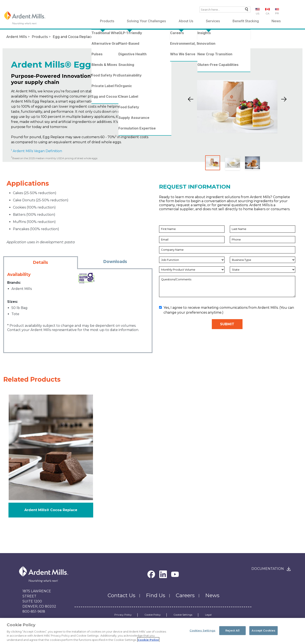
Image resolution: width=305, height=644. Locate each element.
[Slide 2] (233, 163)
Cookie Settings (183, 615)
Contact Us (121, 595)
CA (268, 13)
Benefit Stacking (246, 21)
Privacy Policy (123, 615)
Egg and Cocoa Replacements (78, 37)
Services (213, 21)
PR (277, 13)
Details (40, 262)
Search (246, 10)
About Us (186, 21)
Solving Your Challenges (146, 21)
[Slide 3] (252, 163)
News (276, 21)
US (258, 13)
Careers (185, 595)
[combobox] (225, 10)
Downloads (115, 262)
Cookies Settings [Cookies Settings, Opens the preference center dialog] (202, 632)
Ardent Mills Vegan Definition (37, 151)
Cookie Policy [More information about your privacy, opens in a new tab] (148, 641)
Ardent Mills (17, 37)
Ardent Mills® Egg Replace (137, 37)
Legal (208, 615)
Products (107, 21)
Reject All (232, 632)
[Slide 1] (213, 163)
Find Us (156, 595)
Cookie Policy (153, 615)
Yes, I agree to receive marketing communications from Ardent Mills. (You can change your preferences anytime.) (227, 310)
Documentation (268, 569)
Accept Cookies (263, 632)
